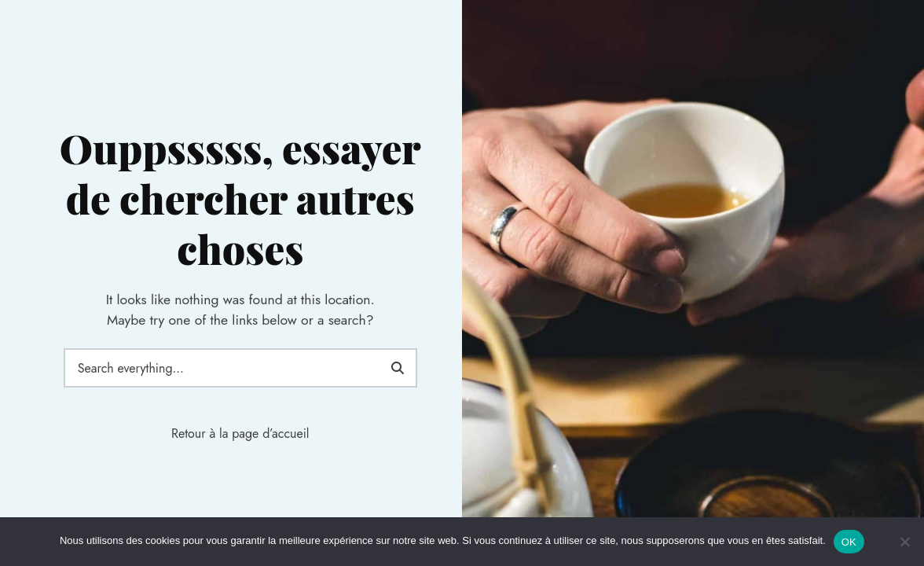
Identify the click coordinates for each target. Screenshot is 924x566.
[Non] (904, 542)
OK (849, 542)
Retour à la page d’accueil (240, 434)
